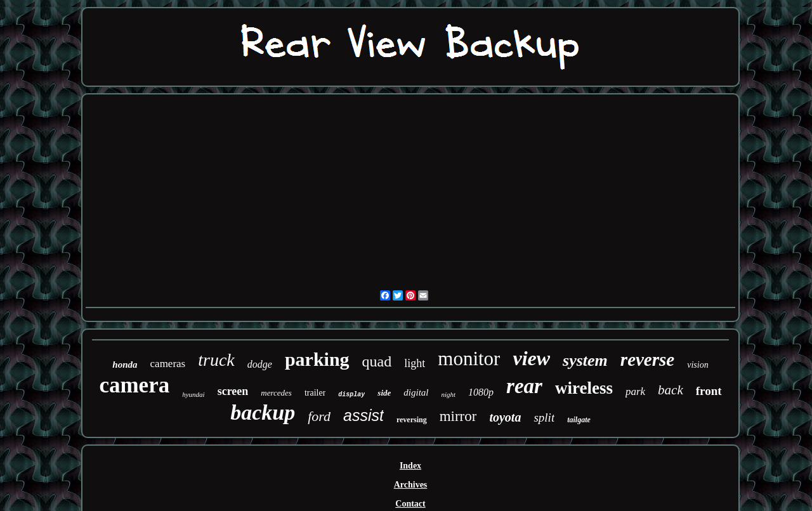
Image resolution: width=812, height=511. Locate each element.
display (351, 395)
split (544, 417)
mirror (458, 416)
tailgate (579, 420)
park (635, 391)
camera (134, 385)
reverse (647, 359)
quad (377, 361)
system (585, 360)
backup (263, 412)
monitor (469, 359)
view (531, 358)
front (709, 391)
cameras (168, 364)
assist (363, 415)
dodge (260, 364)
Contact (410, 504)
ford (319, 416)
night (448, 394)
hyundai (193, 394)
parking (317, 359)
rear (524, 386)
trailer (315, 393)
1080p (481, 392)
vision (697, 365)
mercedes (276, 393)
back (671, 390)
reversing (412, 420)
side (384, 393)
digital (416, 392)
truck (216, 360)
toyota (505, 417)
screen (233, 391)
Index (410, 466)
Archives (411, 485)
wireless (584, 388)
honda (125, 365)
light (415, 363)
